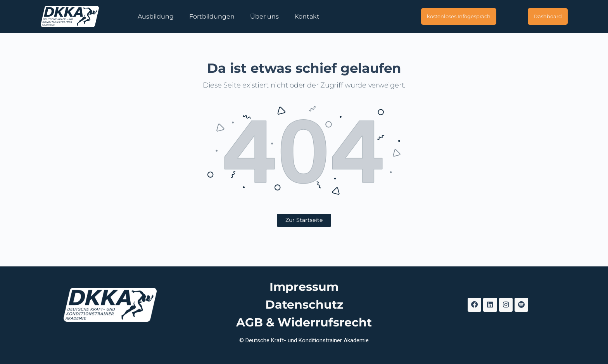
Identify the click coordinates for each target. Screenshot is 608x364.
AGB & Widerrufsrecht (304, 322)
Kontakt (307, 16)
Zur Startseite (304, 220)
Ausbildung (156, 16)
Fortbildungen (212, 16)
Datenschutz (304, 305)
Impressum (304, 287)
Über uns (264, 16)
